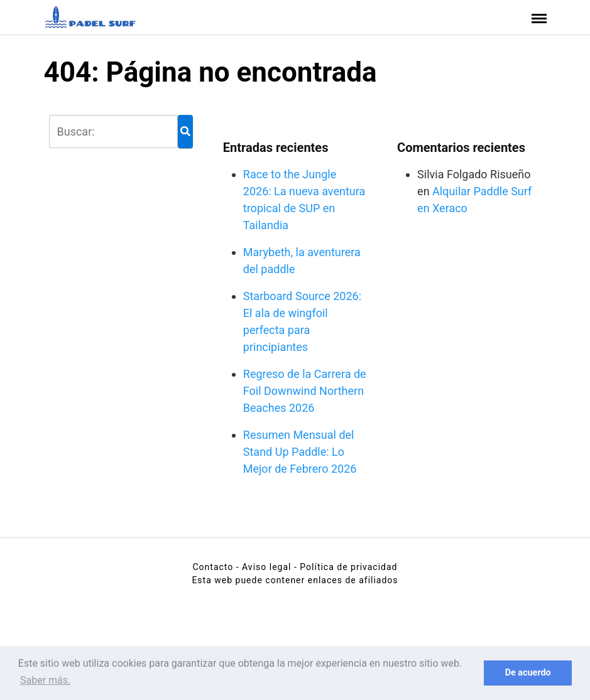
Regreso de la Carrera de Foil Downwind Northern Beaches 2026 (305, 391)
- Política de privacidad (346, 567)
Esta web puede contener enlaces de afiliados (295, 580)
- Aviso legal (264, 567)
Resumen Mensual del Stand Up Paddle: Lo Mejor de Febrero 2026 (300, 452)
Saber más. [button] (45, 680)
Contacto (213, 567)
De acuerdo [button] (528, 673)
